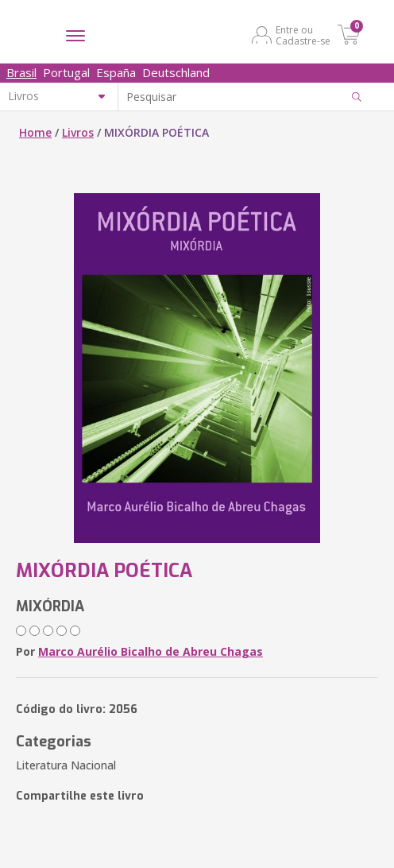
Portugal (66, 72)
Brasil (21, 72)
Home (35, 132)
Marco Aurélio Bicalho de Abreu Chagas (151, 651)
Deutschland (176, 72)
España (116, 72)
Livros (78, 132)
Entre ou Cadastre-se (303, 35)
